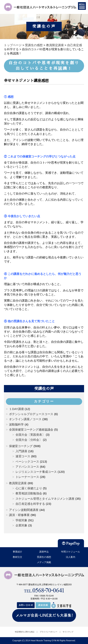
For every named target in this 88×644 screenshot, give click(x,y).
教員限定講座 (18, 483)
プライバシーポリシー (49, 632)
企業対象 (21, 525)
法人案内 (71, 557)
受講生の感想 (44, 557)
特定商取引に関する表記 (25, 632)
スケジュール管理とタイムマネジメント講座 (45, 499)
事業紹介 (17, 552)
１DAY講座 (16, 409)
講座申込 (44, 552)
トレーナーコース (27, 477)
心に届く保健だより (29, 488)
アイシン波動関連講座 (24, 510)
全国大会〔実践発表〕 (30, 435)
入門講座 (21, 451)
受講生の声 (44, 389)
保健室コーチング (21, 446)
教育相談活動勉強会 (29, 493)
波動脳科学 (16, 424)
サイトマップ (68, 632)
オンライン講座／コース (25, 419)
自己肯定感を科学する (30, 504)
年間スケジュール (71, 552)
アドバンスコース (27, 467)
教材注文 (17, 557)
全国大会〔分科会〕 (29, 440)
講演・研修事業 (19, 515)
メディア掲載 (44, 562)
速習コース (23, 456)
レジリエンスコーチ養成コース (36, 472)
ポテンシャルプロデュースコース (31, 414)
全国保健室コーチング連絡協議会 (31, 429)
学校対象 (21, 520)
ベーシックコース (27, 462)
